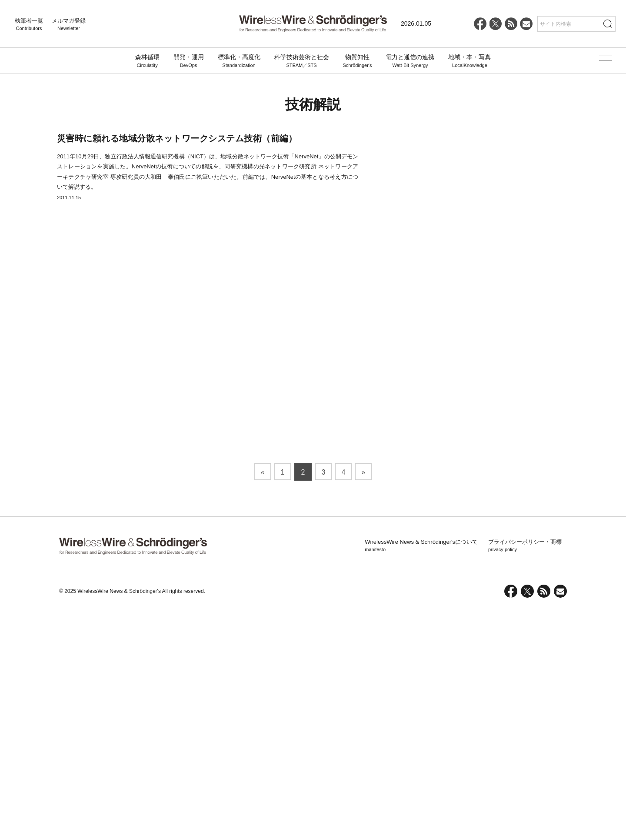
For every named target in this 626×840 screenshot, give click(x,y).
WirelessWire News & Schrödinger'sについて (421, 778)
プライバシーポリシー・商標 (525, 778)
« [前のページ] (261, 704)
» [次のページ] (365, 704)
